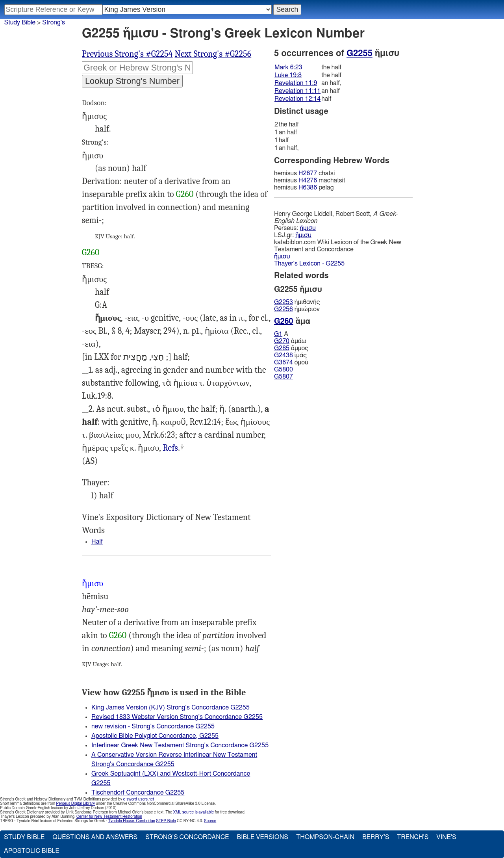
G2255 (359, 53)
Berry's (376, 837)
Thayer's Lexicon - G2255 (309, 264)
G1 (278, 334)
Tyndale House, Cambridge (132, 821)
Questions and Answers (95, 837)
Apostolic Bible (32, 851)
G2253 (283, 302)
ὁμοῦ (291, 362)
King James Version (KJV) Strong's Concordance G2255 (170, 708)
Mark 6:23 (288, 67)
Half (97, 542)
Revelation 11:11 (297, 91)
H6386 (308, 188)
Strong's (54, 22)
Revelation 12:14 (297, 99)
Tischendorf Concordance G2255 (138, 793)
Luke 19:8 (288, 75)
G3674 (283, 362)
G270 (282, 341)
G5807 (283, 377)
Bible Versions (262, 837)
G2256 (283, 309)
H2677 (308, 173)
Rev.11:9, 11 (170, 448)
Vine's (446, 837)
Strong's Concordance (187, 837)
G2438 (283, 355)
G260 (185, 194)
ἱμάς (290, 355)
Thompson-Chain (325, 837)
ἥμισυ (308, 228)
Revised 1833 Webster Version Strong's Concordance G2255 (177, 717)
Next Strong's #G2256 (213, 54)
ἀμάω (290, 341)
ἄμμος (291, 348)
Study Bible (20, 22)
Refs (170, 448)
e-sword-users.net (139, 799)
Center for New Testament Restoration (109, 817)
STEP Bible (166, 821)
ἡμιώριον (297, 309)
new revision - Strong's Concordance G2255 (153, 726)
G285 (282, 348)
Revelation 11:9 (296, 83)
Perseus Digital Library (76, 804)
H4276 (308, 180)
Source (210, 821)
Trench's (413, 837)
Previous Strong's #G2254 (127, 54)
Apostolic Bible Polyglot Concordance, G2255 (155, 736)
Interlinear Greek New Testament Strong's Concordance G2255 (180, 745)
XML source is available (194, 812)
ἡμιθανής (297, 302)
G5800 (283, 370)
